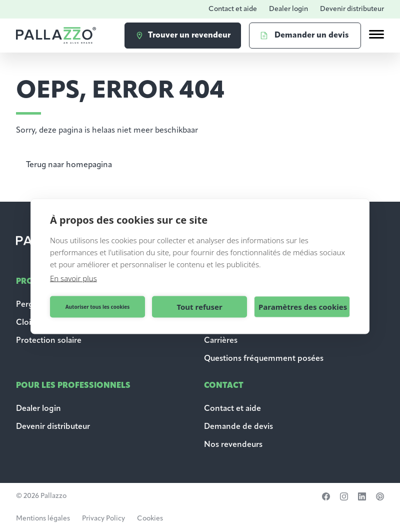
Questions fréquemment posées (264, 359)
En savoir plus (73, 278)
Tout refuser (199, 307)
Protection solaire (49, 341)
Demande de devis (239, 427)
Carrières (221, 341)
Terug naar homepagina (69, 165)
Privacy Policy (103, 519)
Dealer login (288, 9)
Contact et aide (233, 9)
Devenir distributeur (352, 9)
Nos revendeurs (233, 445)
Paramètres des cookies (303, 307)
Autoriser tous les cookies (98, 307)
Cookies (150, 519)
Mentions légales (43, 519)
